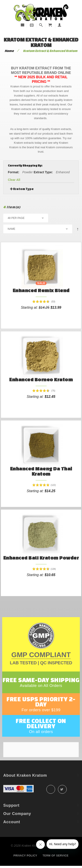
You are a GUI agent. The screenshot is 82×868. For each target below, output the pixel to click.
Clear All (14, 180)
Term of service (56, 856)
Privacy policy (25, 856)
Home (9, 51)
